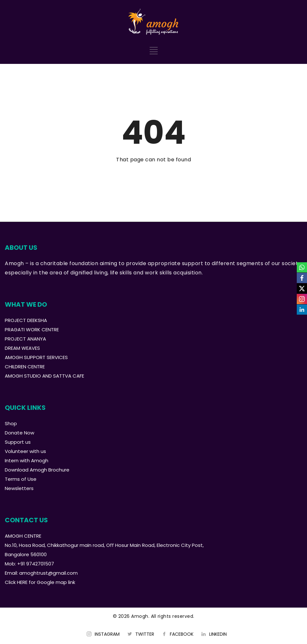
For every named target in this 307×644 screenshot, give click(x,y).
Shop (11, 423)
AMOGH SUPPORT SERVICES (36, 357)
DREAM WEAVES (22, 348)
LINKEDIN (218, 634)
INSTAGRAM (107, 634)
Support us (18, 442)
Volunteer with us (25, 451)
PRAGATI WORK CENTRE (32, 330)
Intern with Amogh (27, 460)
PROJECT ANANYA (25, 339)
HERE (22, 582)
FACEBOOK (182, 634)
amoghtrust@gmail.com (48, 573)
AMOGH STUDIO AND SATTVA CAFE (44, 376)
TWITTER (145, 634)
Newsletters (19, 488)
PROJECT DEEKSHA (26, 320)
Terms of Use (21, 479)
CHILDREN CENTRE (25, 367)
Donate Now (20, 433)
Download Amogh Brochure (37, 470)
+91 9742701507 (36, 564)
